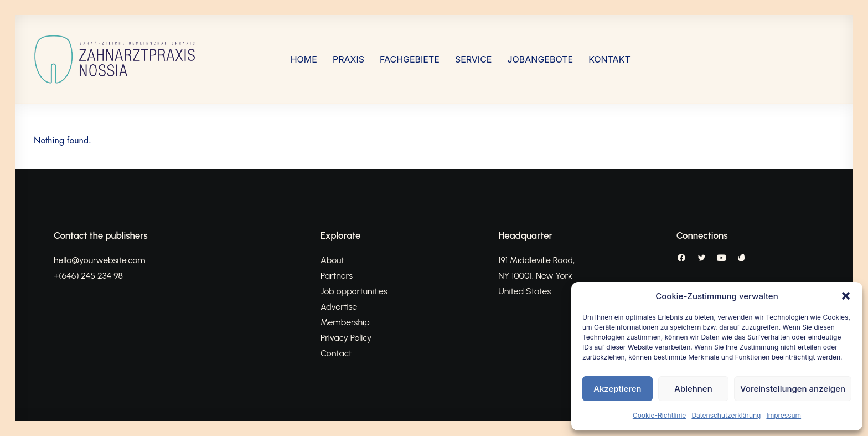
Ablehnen (693, 389)
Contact (336, 353)
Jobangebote (540, 59)
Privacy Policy (346, 338)
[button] (846, 296)
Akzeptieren (617, 389)
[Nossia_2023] (115, 59)
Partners (337, 276)
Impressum (784, 415)
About (332, 260)
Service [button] (474, 59)
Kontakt (609, 59)
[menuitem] (304, 59)
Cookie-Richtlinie (659, 415)
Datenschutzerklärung (726, 415)
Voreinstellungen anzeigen (793, 389)
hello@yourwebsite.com (99, 260)
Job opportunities (354, 291)
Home (304, 59)
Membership (345, 322)
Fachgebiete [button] (410, 59)
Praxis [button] (348, 59)
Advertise (339, 307)
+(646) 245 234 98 (88, 276)
